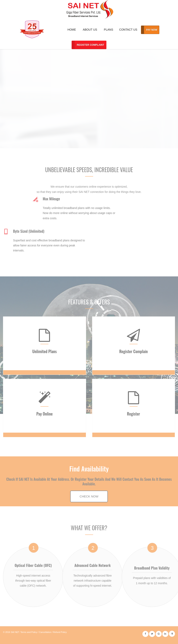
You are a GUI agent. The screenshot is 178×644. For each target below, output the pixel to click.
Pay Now (152, 30)
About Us (90, 30)
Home (72, 30)
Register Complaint (90, 45)
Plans (109, 30)
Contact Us (128, 30)
